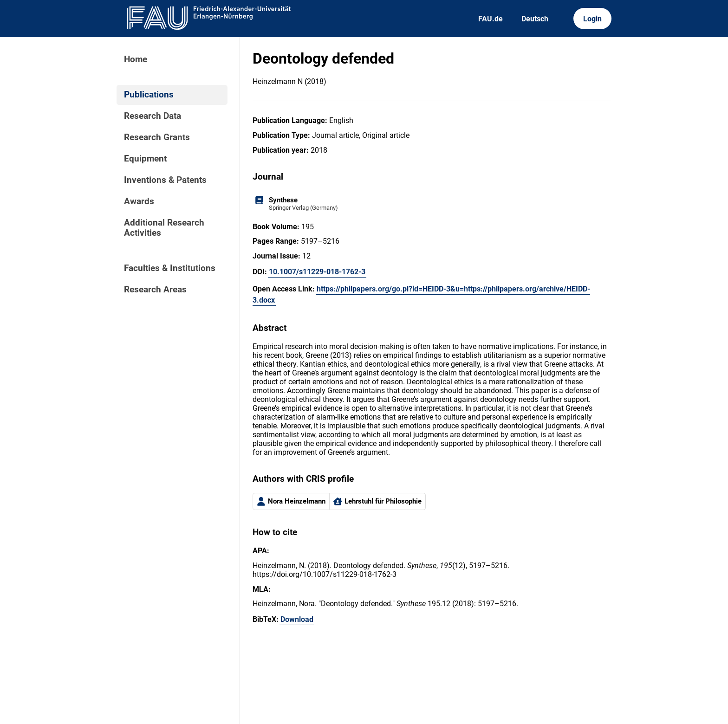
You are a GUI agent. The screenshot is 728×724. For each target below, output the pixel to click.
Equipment (145, 159)
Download (297, 619)
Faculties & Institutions (170, 268)
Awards (139, 201)
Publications (149, 95)
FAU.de (491, 19)
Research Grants (157, 137)
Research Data (153, 116)
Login (592, 19)
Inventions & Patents (165, 180)
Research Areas (155, 290)
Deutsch (535, 19)
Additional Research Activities (164, 228)
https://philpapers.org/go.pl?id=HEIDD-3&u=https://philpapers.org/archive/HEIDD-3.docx (421, 294)
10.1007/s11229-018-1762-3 (317, 272)
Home (136, 59)
